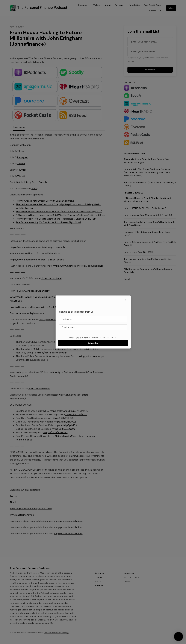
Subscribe (93, 343)
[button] (126, 300)
